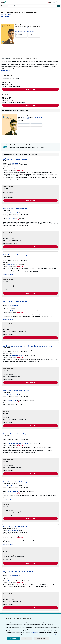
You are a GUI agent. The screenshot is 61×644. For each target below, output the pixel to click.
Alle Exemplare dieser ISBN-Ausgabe (25, 31)
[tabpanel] (30, 66)
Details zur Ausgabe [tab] (30, 58)
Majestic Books (12, 401)
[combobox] (33, 6)
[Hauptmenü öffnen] (3, 6)
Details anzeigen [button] (6, 70)
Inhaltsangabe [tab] (6, 58)
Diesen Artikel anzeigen (7, 80)
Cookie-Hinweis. (28, 632)
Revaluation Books (13, 492)
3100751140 (26, 117)
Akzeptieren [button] (13, 638)
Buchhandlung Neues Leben (16, 356)
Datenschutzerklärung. (42, 634)
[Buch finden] (59, 6)
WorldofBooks (12, 311)
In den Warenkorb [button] (31, 89)
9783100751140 (38, 117)
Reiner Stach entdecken (17, 149)
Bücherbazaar (12, 582)
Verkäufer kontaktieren (8, 182)
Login (54, 2)
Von (21, 35)
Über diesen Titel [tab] (17, 58)
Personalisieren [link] (41, 638)
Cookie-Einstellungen (27, 631)
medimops (11, 169)
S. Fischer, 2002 (26, 119)
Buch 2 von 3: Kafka (6, 14)
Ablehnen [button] (27, 638)
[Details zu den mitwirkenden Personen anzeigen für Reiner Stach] (5, 16)
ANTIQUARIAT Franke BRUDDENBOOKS (19, 444)
